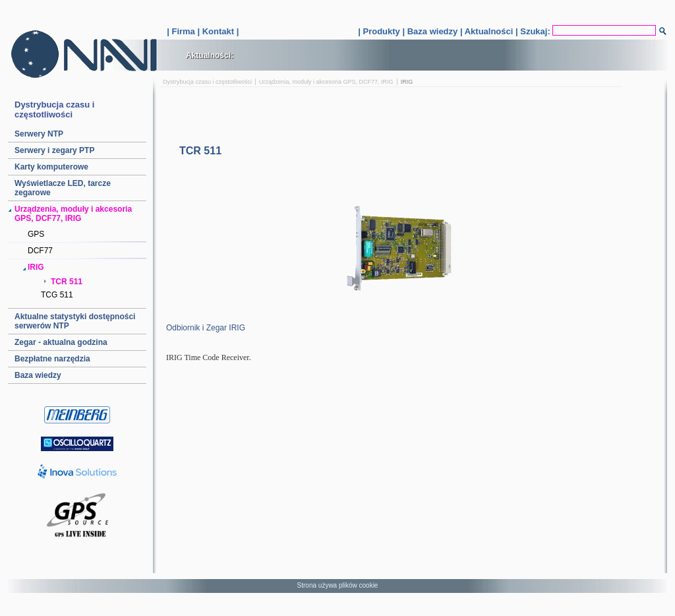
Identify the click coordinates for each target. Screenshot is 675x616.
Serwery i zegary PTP (54, 150)
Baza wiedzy (433, 31)
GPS (36, 234)
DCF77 (40, 251)
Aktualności (489, 31)
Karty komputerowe (51, 167)
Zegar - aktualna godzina (61, 342)
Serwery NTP (39, 134)
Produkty (381, 31)
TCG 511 (57, 295)
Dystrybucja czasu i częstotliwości (207, 82)
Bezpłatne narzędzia (52, 359)
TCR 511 (67, 282)
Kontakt (218, 31)
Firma (183, 31)
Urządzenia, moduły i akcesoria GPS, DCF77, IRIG (326, 82)
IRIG (36, 267)
